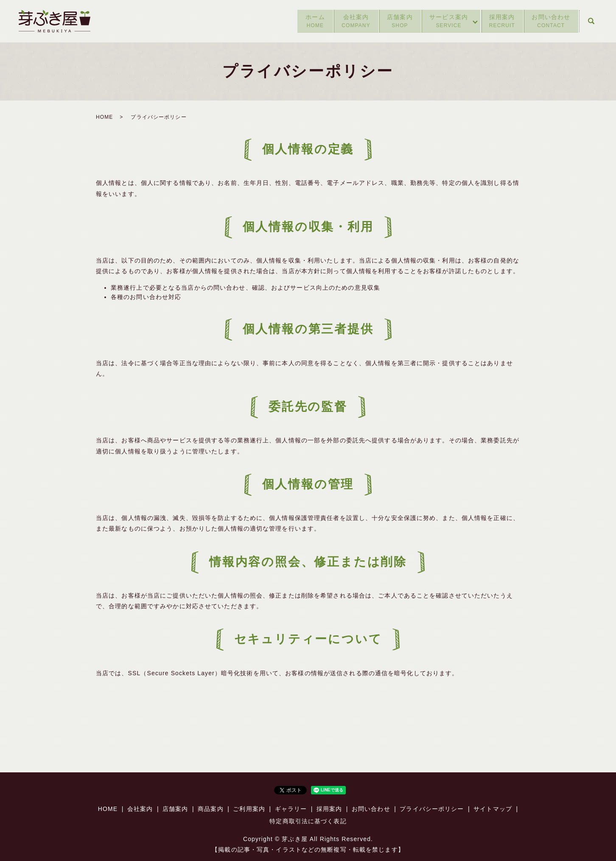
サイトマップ (493, 809)
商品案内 (210, 809)
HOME (104, 117)
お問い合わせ (550, 21)
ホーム (305, 21)
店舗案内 (393, 21)
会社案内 (347, 21)
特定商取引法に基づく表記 (308, 821)
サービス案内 (443, 21)
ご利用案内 (249, 809)
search (591, 21)
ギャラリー (291, 809)
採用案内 (500, 21)
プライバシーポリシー (432, 809)
